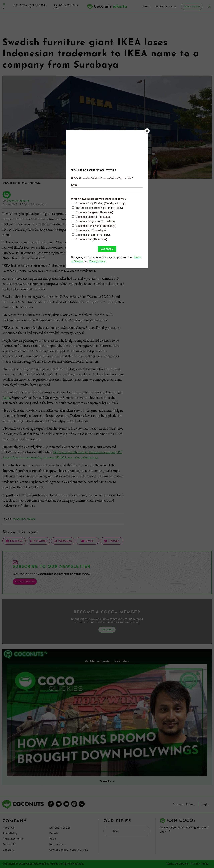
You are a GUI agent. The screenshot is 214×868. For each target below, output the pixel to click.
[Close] (147, 131)
